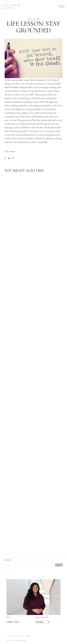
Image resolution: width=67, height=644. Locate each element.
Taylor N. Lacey (12, 7)
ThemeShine (20, 641)
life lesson (33, 19)
